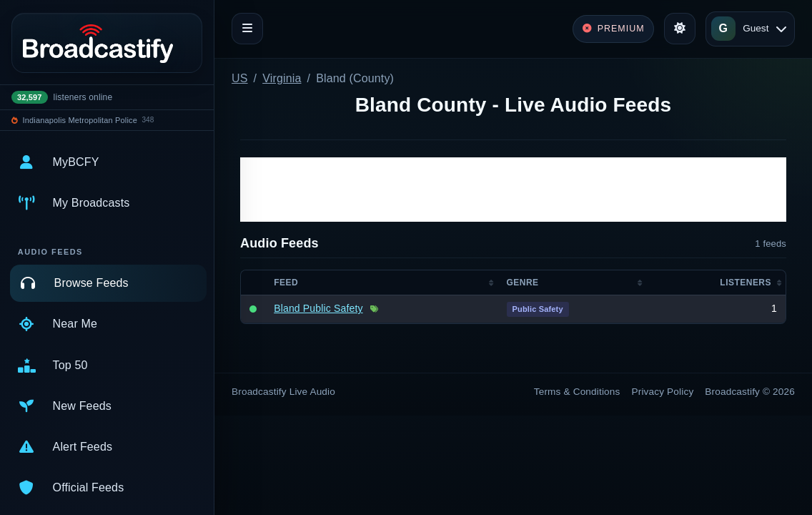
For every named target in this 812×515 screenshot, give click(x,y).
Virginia (282, 78)
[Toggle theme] (680, 29)
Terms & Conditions (577, 392)
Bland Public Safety (318, 308)
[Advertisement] (513, 190)
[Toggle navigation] (247, 29)
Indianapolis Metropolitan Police (80, 120)
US (240, 78)
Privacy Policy (663, 392)
